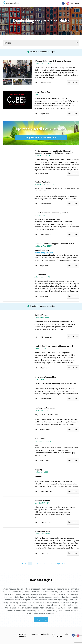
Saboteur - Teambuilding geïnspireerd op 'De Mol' (54, 244)
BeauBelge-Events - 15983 (44, 184)
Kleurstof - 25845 (41, 348)
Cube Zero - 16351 (41, 94)
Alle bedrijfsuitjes (57, 635)
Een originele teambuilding (45, 377)
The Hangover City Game (45, 408)
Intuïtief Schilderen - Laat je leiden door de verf (54, 346)
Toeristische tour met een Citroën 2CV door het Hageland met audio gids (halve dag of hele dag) (54, 152)
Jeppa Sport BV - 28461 (43, 503)
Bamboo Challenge (42, 182)
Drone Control (40, 439)
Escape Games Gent (43, 92)
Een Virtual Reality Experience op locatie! (51, 213)
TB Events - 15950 (41, 410)
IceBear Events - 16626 (43, 63)
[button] (41, 43)
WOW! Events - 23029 (42, 156)
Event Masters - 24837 (43, 441)
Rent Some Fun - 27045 (43, 246)
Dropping (38, 470)
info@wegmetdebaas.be (40, 634)
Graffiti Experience (42, 531)
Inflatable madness (42, 500)
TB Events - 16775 (41, 472)
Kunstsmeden (40, 275)
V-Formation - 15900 (42, 318)
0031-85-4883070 (23, 635)
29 (51, 563)
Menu (75, 3)
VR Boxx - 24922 (40, 215)
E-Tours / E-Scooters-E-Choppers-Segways (53, 61)
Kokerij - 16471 (40, 379)
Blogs (67, 634)
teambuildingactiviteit (44, 253)
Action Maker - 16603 (42, 277)
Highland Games (41, 315)
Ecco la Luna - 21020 (42, 534)
